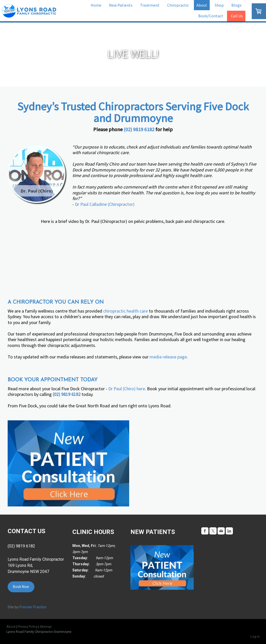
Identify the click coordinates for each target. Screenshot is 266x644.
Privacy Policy (28, 627)
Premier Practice (33, 607)
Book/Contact (211, 16)
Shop (219, 5)
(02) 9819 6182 (139, 129)
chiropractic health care (125, 311)
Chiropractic (178, 5)
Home (96, 5)
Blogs (236, 5)
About (202, 5)
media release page (168, 357)
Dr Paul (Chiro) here (127, 389)
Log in (255, 636)
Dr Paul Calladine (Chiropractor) (105, 204)
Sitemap (46, 627)
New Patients (121, 5)
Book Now (21, 587)
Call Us (237, 16)
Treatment (150, 5)
